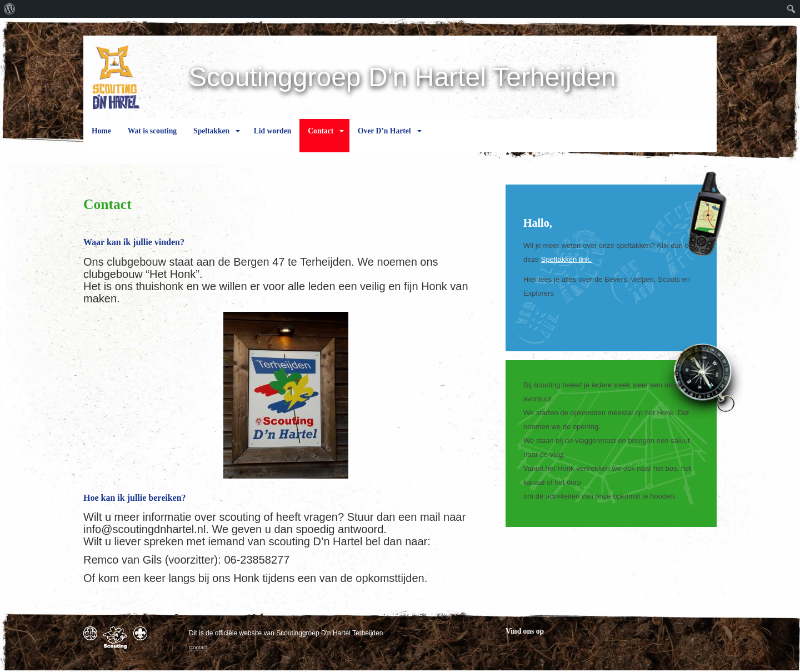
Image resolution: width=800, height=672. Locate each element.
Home (101, 140)
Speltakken (211, 140)
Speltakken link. (566, 259)
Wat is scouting (152, 140)
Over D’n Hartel (384, 140)
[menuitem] (10, 9)
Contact (321, 140)
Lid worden (273, 140)
